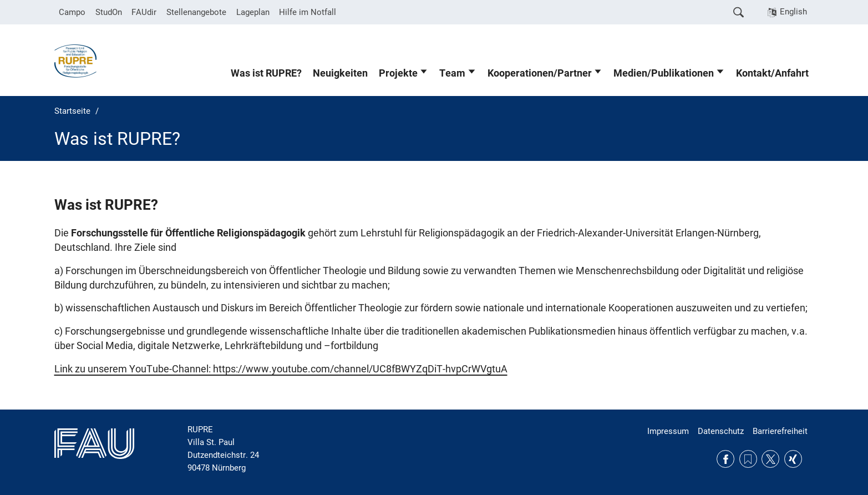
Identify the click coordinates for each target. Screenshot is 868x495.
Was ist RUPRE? (266, 73)
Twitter (770, 459)
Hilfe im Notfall (308, 12)
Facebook (725, 459)
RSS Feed (748, 459)
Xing (793, 459)
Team (452, 73)
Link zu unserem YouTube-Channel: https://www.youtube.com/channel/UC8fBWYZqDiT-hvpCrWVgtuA (281, 369)
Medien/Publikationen (664, 73)
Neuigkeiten (340, 73)
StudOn (109, 12)
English (793, 12)
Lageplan (253, 12)
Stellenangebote (196, 12)
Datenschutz (721, 431)
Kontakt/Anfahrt (772, 73)
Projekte (398, 73)
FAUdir (144, 12)
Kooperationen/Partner (540, 73)
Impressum (668, 431)
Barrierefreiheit (780, 431)
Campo (72, 12)
